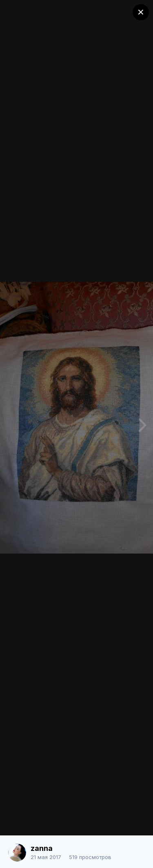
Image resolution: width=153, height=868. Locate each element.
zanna (42, 848)
